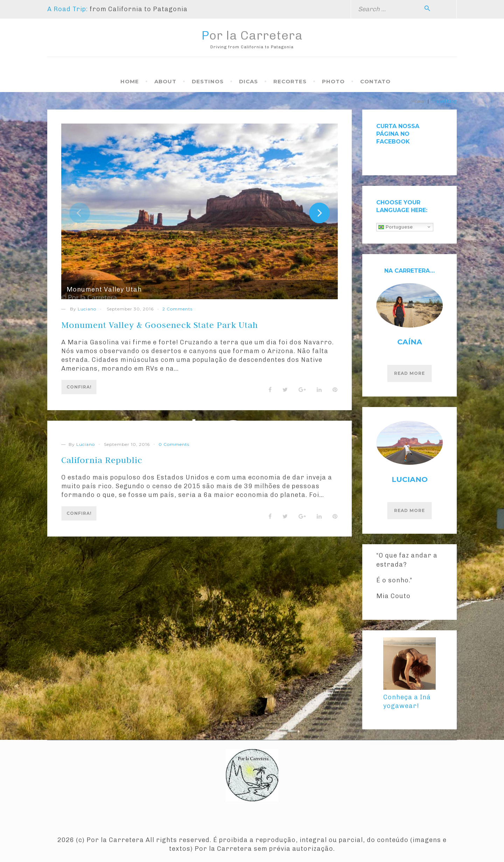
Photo (333, 81)
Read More (409, 373)
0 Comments (174, 447)
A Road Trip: (68, 9)
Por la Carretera (252, 35)
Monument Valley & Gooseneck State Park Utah (175, 324)
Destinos (208, 81)
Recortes (290, 81)
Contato (375, 81)
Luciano (87, 309)
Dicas (248, 81)
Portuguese (396, 227)
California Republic (107, 463)
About (165, 81)
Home (130, 81)
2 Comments (177, 309)
